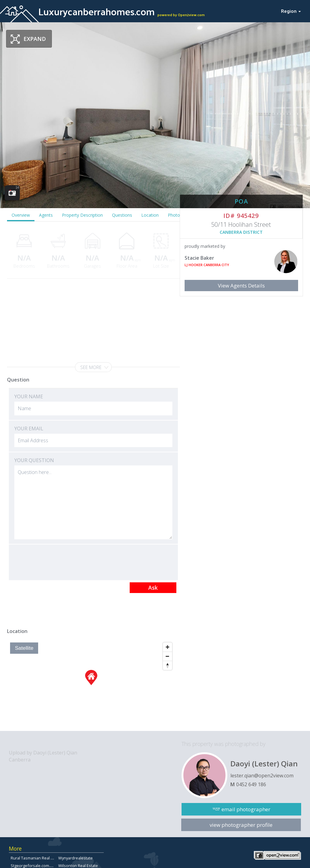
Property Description (82, 215)
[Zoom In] (168, 647)
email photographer (246, 809)
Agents (46, 215)
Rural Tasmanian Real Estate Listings (44, 858)
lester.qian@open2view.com (262, 776)
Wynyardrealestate (76, 858)
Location (150, 215)
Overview (21, 215)
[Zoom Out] (168, 656)
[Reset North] (168, 665)
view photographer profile (241, 825)
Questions (122, 215)
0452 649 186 (251, 784)
